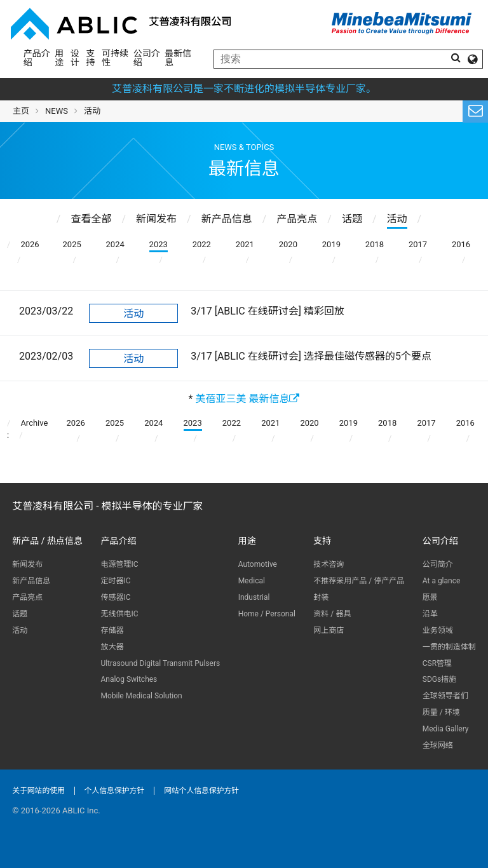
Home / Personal (267, 614)
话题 (20, 614)
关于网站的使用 (38, 790)
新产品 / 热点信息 (47, 541)
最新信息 (178, 58)
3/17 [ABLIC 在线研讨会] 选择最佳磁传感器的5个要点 (311, 356)
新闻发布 (27, 564)
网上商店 (329, 630)
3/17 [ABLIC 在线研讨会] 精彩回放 (268, 311)
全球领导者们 (445, 696)
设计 (75, 58)
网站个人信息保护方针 (201, 790)
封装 (321, 597)
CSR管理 (437, 663)
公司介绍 (147, 58)
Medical (252, 581)
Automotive (258, 564)
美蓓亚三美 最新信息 (247, 399)
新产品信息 (31, 581)
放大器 (112, 647)
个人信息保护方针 (114, 790)
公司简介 (438, 564)
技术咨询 (329, 564)
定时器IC (115, 581)
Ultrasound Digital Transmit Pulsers (160, 663)
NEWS (57, 111)
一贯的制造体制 (449, 647)
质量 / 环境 (441, 712)
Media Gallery (446, 729)
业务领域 (438, 630)
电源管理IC (119, 564)
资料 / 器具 (332, 614)
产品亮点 (27, 597)
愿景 (430, 597)
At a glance (442, 581)
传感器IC (115, 597)
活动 (133, 314)
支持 (91, 58)
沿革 (430, 614)
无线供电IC (119, 614)
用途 (59, 58)
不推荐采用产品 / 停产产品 (359, 581)
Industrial (254, 597)
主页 (21, 111)
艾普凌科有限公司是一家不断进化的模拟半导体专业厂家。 (244, 89)
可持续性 (115, 58)
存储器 (112, 630)
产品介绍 (37, 58)
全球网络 (438, 745)
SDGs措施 (439, 679)
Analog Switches (129, 679)
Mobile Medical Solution (141, 696)
